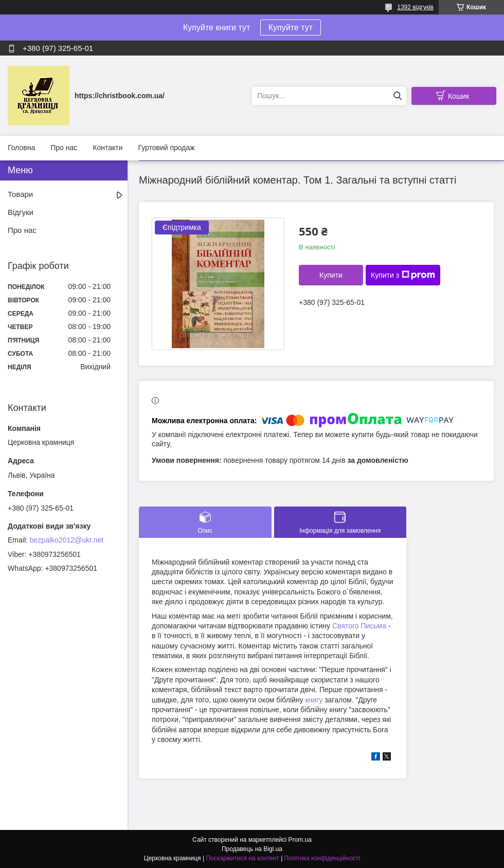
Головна (21, 148)
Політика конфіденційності (322, 858)
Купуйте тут (291, 28)
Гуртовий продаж (166, 148)
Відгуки (21, 212)
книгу (314, 700)
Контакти (107, 148)
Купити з (403, 275)
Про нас (64, 148)
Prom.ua (300, 840)
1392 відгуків (415, 7)
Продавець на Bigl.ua (252, 849)
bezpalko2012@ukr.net (67, 540)
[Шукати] (397, 96)
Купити (331, 275)
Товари (20, 194)
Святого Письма (359, 626)
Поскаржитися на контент (242, 858)
